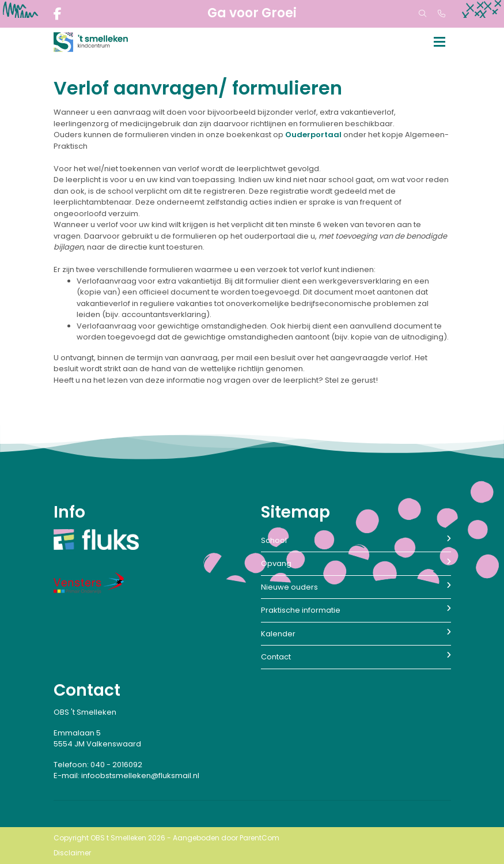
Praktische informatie (356, 610)
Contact (356, 657)
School (356, 540)
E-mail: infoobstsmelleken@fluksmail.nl (126, 776)
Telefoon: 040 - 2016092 (98, 765)
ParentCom (259, 838)
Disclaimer (72, 853)
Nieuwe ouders (356, 587)
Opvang (356, 563)
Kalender (356, 634)
